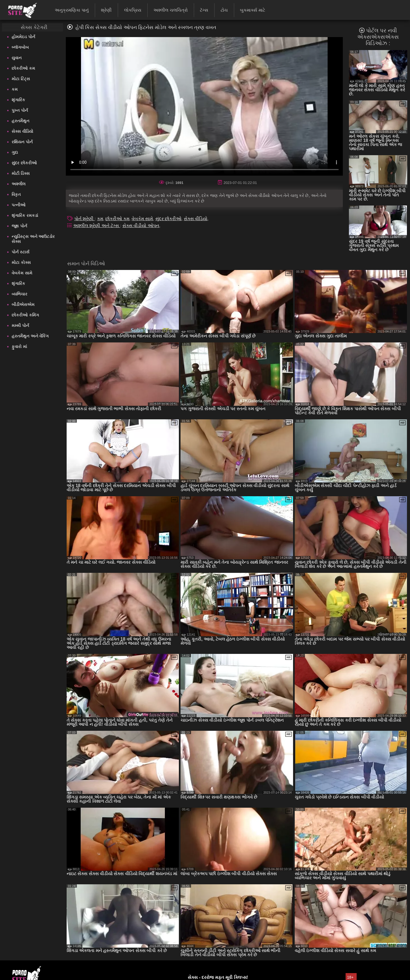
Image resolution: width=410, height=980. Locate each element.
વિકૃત (16, 194)
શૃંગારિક (18, 100)
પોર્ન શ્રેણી (85, 219)
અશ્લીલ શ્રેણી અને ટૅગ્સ (97, 226)
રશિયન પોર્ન (22, 142)
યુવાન (17, 58)
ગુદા (15, 152)
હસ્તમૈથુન (20, 121)
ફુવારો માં (19, 346)
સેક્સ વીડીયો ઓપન (141, 226)
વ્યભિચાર (19, 294)
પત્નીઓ (19, 205)
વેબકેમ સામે (22, 273)
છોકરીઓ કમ (23, 68)
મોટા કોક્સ (21, 262)
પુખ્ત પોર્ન (20, 110)
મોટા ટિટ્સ (21, 79)
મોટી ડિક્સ (20, 173)
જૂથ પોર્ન (19, 226)
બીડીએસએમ (23, 304)
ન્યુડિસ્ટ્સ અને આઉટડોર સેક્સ (33, 239)
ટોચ (224, 10)
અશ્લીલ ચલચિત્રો (170, 10)
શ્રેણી (106, 10)
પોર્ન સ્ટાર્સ (20, 252)
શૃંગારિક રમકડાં (25, 215)
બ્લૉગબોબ (20, 47)
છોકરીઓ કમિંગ (25, 315)
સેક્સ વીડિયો (22, 131)
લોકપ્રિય (133, 10)
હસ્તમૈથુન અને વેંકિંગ (30, 336)
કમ (15, 89)
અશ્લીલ (19, 184)
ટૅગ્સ (204, 10)
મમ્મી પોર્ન (20, 325)
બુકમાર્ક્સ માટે (252, 10)
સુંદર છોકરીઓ (24, 163)
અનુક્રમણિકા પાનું (72, 10)
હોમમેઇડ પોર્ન (23, 37)
